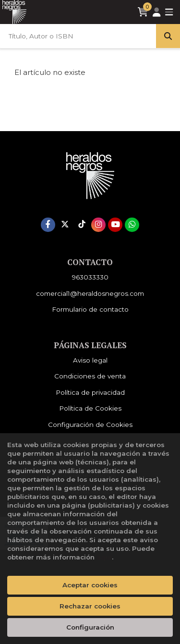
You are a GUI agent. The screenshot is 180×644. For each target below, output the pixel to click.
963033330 (90, 277)
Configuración (90, 627)
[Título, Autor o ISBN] (78, 36)
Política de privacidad (90, 392)
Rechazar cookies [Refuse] (90, 606)
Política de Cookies (90, 408)
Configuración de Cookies (90, 425)
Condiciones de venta (90, 376)
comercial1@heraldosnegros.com (90, 293)
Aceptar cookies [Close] (90, 585)
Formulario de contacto (90, 309)
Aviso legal (90, 360)
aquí (104, 557)
